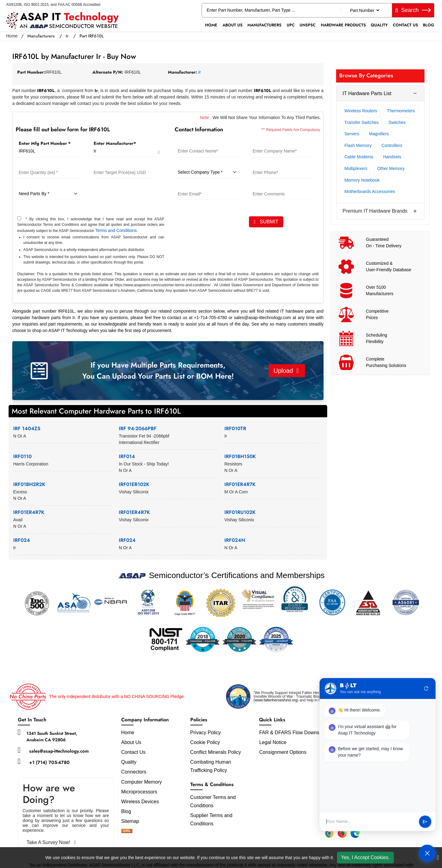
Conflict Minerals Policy (216, 752)
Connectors (134, 772)
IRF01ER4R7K (240, 484)
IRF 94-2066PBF (138, 428)
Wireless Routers (361, 111)
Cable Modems (359, 157)
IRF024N (235, 540)
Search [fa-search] (413, 10)
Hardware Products (343, 25)
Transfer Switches (362, 122)
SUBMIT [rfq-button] (266, 222)
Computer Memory (142, 782)
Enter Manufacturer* (115, 143)
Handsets (392, 157)
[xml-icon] (127, 831)
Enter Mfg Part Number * (45, 143)
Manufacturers (264, 25)
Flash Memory (358, 145)
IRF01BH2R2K (29, 484)
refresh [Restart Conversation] (426, 689)
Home (211, 25)
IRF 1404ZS (27, 428)
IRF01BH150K (240, 456)
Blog (428, 25)
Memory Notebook (362, 180)
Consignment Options (283, 752)
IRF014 (127, 456)
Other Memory (391, 168)
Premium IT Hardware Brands (375, 211)
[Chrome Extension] (329, 833)
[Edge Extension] (355, 833)
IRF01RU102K (240, 512)
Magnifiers (379, 134)
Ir (67, 36)
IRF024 (22, 540)
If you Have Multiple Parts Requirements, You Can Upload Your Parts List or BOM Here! (158, 370)
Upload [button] (286, 371)
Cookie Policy (205, 742)
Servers (352, 134)
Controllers (392, 145)
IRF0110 (22, 456)
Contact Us (405, 25)
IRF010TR (235, 428)
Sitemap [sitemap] (133, 821)
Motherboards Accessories (370, 191)
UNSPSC (308, 25)
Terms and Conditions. (116, 230)
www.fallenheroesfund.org (276, 700)
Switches (397, 122)
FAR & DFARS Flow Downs (289, 733)
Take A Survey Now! (51, 842)
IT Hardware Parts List (367, 93)
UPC (291, 25)
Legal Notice (273, 742)
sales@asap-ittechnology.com (59, 751)
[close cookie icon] (438, 858)
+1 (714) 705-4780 (49, 762)
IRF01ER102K (134, 484)
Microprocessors (139, 792)
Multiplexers (356, 168)
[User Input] (370, 822)
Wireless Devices (140, 802)
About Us (233, 25)
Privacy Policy (206, 733)
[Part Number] (364, 10)
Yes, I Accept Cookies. (365, 857)
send (425, 822)
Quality (379, 25)
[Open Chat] (427, 853)
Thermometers (401, 111)
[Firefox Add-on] (342, 833)
